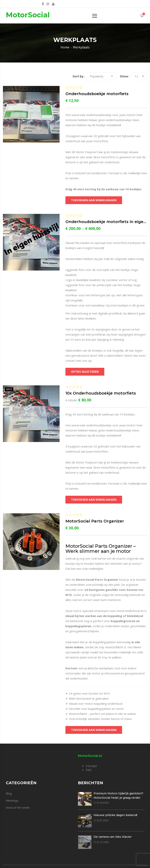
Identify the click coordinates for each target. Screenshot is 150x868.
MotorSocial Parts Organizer (95, 521)
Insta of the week (18, 807)
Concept (91, 766)
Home (65, 47)
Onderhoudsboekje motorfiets (97, 94)
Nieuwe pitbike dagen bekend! (115, 815)
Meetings (12, 800)
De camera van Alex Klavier (113, 837)
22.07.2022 (101, 820)
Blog (9, 793)
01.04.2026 (101, 803)
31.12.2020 (101, 842)
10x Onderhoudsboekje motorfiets (101, 393)
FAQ (89, 770)
